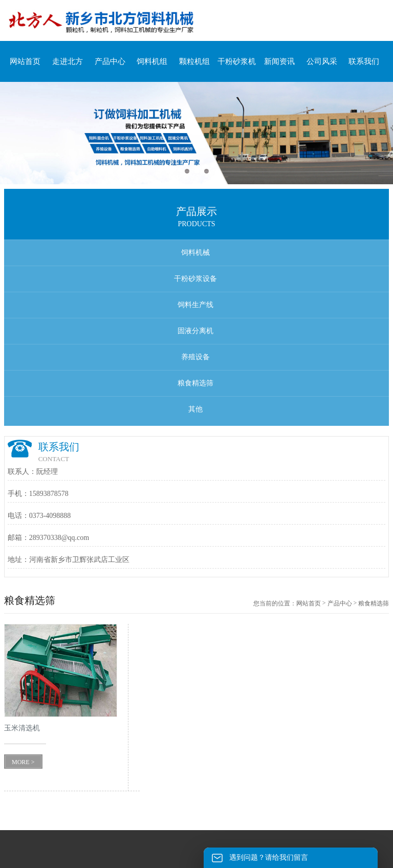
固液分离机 (195, 331)
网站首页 (25, 61)
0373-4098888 (50, 516)
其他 (195, 409)
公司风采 (322, 61)
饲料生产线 (195, 305)
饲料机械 (195, 253)
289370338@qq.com (59, 538)
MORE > (23, 762)
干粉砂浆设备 (195, 279)
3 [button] (206, 171)
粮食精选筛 (195, 383)
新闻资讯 (279, 61)
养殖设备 (195, 357)
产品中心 (110, 61)
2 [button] (197, 171)
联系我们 (364, 61)
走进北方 (68, 61)
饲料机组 (152, 61)
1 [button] (187, 171)
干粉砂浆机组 (237, 67)
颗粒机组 (194, 61)
